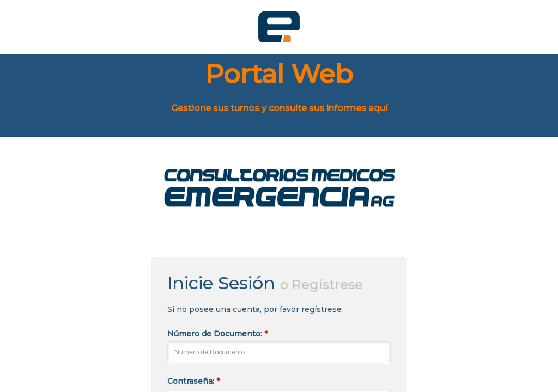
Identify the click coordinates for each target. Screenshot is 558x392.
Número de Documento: (217, 334)
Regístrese (327, 284)
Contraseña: (193, 381)
